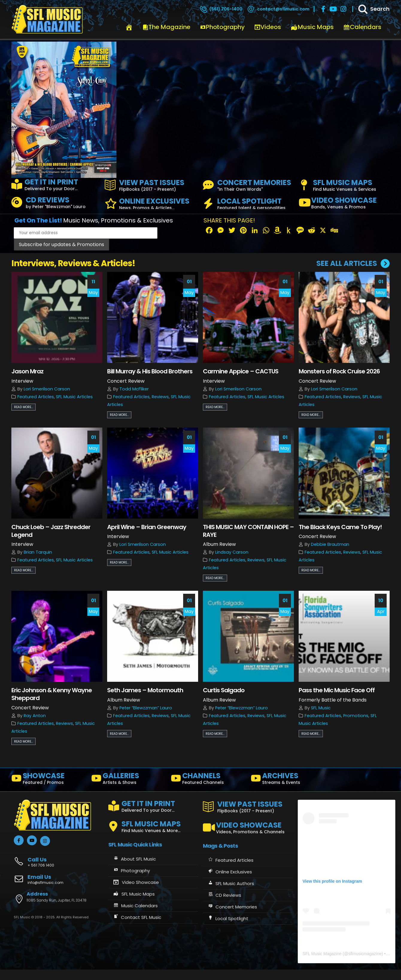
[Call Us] (59, 859)
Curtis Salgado (224, 690)
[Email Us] (59, 880)
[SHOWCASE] (49, 780)
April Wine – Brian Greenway (147, 527)
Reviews (160, 397)
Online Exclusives (230, 872)
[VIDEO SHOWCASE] (344, 199)
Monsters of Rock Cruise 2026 (339, 371)
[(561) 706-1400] (221, 9)
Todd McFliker (134, 389)
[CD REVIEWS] (57, 199)
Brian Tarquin (38, 552)
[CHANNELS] (208, 780)
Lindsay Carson (232, 552)
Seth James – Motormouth (145, 690)
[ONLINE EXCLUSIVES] (153, 200)
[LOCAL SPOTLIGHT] (248, 200)
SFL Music (321, 708)
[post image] (57, 317)
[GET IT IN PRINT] (57, 184)
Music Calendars (135, 906)
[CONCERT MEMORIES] (248, 184)
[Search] (373, 9)
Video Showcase (136, 882)
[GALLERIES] (129, 780)
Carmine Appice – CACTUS (241, 371)
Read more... (23, 407)
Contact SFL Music (137, 917)
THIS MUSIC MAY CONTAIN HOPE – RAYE (248, 531)
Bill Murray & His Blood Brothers (150, 371)
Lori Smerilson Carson (47, 389)
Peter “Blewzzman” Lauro (146, 708)
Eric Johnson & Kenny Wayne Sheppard (52, 694)
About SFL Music (134, 859)
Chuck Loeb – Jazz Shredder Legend (51, 531)
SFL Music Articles (74, 397)
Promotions (356, 716)
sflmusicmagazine (365, 954)
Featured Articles (36, 397)
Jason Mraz (27, 371)
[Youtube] (333, 9)
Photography (222, 27)
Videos (268, 27)
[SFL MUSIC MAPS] (344, 184)
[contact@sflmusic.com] (278, 9)
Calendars (362, 27)
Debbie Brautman (330, 544)
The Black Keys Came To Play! (340, 527)
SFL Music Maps (134, 894)
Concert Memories (232, 907)
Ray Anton (35, 716)
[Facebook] (323, 9)
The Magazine (166, 27)
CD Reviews (224, 895)
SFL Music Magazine (322, 954)
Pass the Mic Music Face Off (337, 690)
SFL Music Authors (231, 883)
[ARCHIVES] (288, 780)
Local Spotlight (228, 918)
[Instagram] (344, 9)
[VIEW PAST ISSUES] (153, 184)
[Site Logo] (47, 19)
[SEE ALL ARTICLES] (328, 263)
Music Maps (312, 27)
